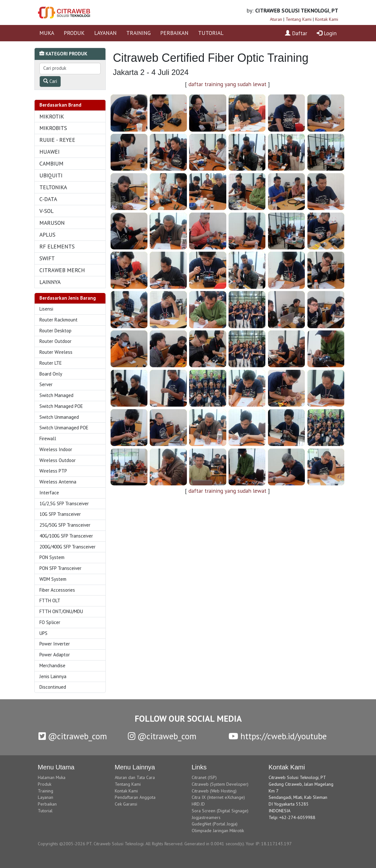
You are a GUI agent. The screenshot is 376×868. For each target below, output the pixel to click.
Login (327, 33)
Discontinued (53, 687)
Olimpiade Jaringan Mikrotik (218, 831)
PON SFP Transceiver (60, 568)
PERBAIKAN (174, 33)
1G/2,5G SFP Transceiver (64, 503)
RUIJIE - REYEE (57, 140)
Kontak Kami (327, 19)
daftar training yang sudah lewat (227, 84)
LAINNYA (50, 282)
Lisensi (46, 309)
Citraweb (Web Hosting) (214, 791)
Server (46, 384)
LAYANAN (105, 33)
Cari (50, 81)
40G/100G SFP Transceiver (66, 536)
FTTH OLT (50, 600)
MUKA (47, 33)
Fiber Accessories (57, 590)
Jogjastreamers (206, 817)
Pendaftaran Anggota (135, 797)
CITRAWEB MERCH (62, 270)
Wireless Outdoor (58, 460)
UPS (43, 633)
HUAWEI (50, 152)
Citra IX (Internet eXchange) (218, 797)
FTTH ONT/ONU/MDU (61, 611)
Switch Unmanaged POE (64, 428)
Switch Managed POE (61, 406)
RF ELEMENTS (57, 246)
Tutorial (45, 811)
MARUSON (52, 223)
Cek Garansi (126, 804)
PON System (52, 557)
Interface (49, 493)
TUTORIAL (211, 33)
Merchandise (52, 665)
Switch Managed (56, 395)
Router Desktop (55, 331)
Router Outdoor (55, 341)
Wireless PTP (53, 471)
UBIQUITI (51, 175)
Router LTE (51, 363)
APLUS (47, 235)
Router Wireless (56, 352)
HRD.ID (198, 804)
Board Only (51, 374)
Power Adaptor (55, 655)
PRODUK (74, 33)
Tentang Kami (299, 19)
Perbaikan (47, 804)
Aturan (276, 19)
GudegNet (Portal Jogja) (215, 824)
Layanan (46, 797)
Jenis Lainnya (53, 676)
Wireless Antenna (58, 482)
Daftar (296, 33)
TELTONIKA (53, 187)
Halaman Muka (52, 777)
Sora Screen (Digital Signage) (220, 811)
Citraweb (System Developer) (220, 784)
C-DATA (48, 199)
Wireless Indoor (56, 449)
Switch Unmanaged (59, 417)
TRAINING (138, 33)
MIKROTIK (52, 116)
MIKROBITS (53, 128)
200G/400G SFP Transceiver (67, 547)
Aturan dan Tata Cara (135, 777)
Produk (45, 784)
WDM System (53, 579)
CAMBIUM (51, 163)
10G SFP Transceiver (60, 514)
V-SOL (46, 211)
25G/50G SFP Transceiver (65, 525)
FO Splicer (50, 622)
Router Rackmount (58, 320)
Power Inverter (55, 644)
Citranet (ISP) (204, 777)
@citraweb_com (73, 736)
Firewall (48, 438)
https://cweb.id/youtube (278, 736)
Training (46, 791)
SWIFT (47, 258)
